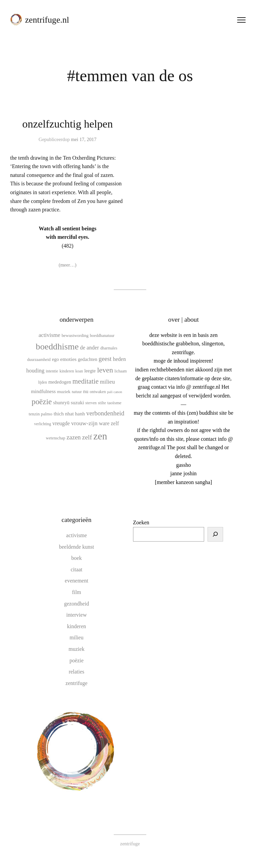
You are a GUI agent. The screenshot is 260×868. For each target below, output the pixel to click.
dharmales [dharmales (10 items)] (109, 348)
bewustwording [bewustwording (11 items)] (75, 335)
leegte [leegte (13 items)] (90, 371)
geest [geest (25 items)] (105, 359)
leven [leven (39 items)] (105, 370)
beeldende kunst (77, 546)
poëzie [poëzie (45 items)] (42, 402)
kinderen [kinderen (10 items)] (67, 371)
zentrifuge (77, 683)
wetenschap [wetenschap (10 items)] (56, 438)
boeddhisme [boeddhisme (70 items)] (57, 347)
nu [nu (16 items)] (86, 391)
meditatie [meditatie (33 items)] (85, 381)
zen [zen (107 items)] (100, 436)
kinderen (77, 626)
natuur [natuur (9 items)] (77, 392)
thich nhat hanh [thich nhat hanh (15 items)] (69, 414)
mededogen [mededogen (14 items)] (60, 382)
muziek (76, 649)
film (77, 592)
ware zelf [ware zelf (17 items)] (109, 423)
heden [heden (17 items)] (120, 359)
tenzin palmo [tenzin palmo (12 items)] (41, 414)
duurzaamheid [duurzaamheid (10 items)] (39, 360)
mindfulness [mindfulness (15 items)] (43, 391)
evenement (76, 581)
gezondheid (77, 603)
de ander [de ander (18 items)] (89, 348)
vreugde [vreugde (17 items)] (61, 423)
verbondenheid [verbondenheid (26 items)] (105, 413)
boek (76, 558)
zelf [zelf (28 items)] (87, 437)
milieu (77, 637)
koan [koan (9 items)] (79, 371)
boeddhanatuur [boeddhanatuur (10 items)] (102, 335)
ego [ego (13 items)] (55, 359)
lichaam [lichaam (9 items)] (121, 371)
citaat (77, 569)
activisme (76, 535)
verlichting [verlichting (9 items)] (43, 424)
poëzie (77, 660)
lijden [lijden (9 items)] (42, 382)
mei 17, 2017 (84, 139)
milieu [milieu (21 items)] (107, 382)
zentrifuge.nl (47, 20)
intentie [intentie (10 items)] (52, 371)
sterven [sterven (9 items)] (91, 403)
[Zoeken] (215, 534)
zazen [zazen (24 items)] (74, 437)
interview (77, 615)
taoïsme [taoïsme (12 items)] (114, 403)
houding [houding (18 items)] (36, 371)
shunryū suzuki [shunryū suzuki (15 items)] (69, 403)
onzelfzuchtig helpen (68, 124)
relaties (77, 672)
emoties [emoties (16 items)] (68, 359)
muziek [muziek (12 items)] (64, 392)
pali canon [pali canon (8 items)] (115, 392)
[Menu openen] (241, 20)
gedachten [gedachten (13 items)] (88, 359)
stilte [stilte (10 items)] (102, 403)
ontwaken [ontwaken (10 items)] (98, 392)
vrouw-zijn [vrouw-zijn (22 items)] (84, 423)
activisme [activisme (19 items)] (49, 335)
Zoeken (141, 522)
